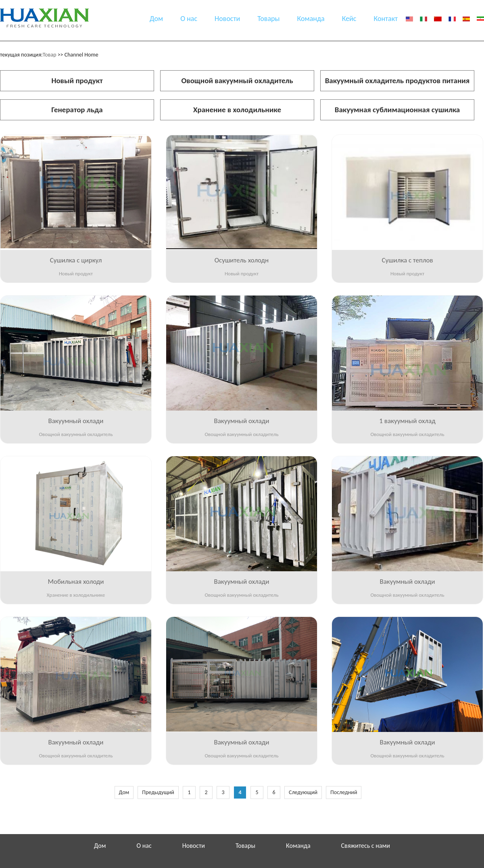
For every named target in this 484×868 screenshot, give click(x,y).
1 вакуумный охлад (407, 421)
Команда (311, 19)
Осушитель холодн (242, 260)
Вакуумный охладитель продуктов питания (397, 81)
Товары (268, 19)
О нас (189, 19)
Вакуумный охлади (76, 421)
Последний (344, 792)
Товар (50, 55)
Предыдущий (158, 792)
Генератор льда (77, 110)
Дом (156, 19)
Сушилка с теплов (407, 260)
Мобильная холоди (76, 582)
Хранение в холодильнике (237, 110)
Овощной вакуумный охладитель (237, 81)
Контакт (386, 19)
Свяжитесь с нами (366, 846)
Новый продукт (77, 81)
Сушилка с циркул (76, 260)
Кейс (349, 19)
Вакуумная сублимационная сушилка (397, 110)
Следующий (303, 792)
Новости (227, 19)
